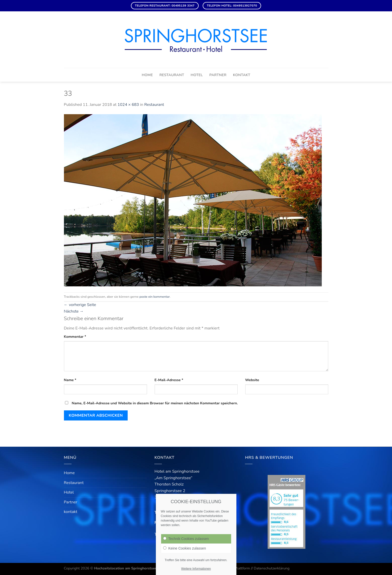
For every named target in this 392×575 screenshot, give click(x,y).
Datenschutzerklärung (272, 568)
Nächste (74, 311)
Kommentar (75, 337)
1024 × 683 (128, 105)
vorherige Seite (80, 305)
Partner (218, 75)
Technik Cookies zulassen (186, 539)
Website (252, 380)
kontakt (242, 75)
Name (70, 380)
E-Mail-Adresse (169, 380)
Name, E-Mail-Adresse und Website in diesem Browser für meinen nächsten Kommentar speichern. (155, 403)
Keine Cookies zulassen (185, 548)
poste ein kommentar (155, 297)
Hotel (197, 75)
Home (147, 75)
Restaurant (172, 75)
